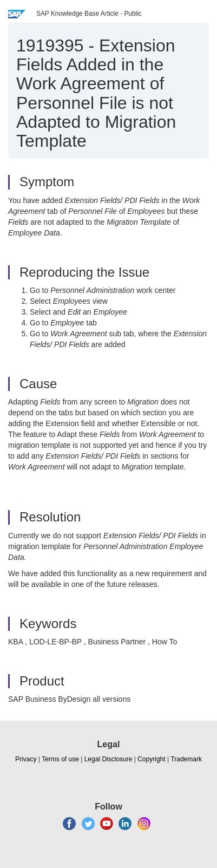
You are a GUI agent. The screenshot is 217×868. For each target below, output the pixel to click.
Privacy (26, 759)
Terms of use (60, 759)
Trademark (186, 759)
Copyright (151, 759)
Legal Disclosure (109, 759)
